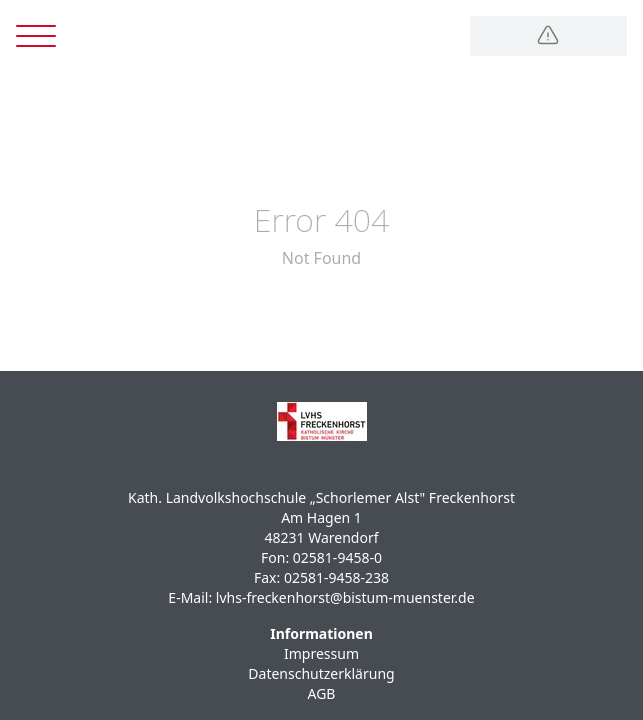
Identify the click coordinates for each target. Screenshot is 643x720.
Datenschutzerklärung (321, 673)
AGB (322, 693)
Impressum (321, 653)
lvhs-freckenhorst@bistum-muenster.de (345, 597)
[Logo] (548, 36)
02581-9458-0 (337, 557)
